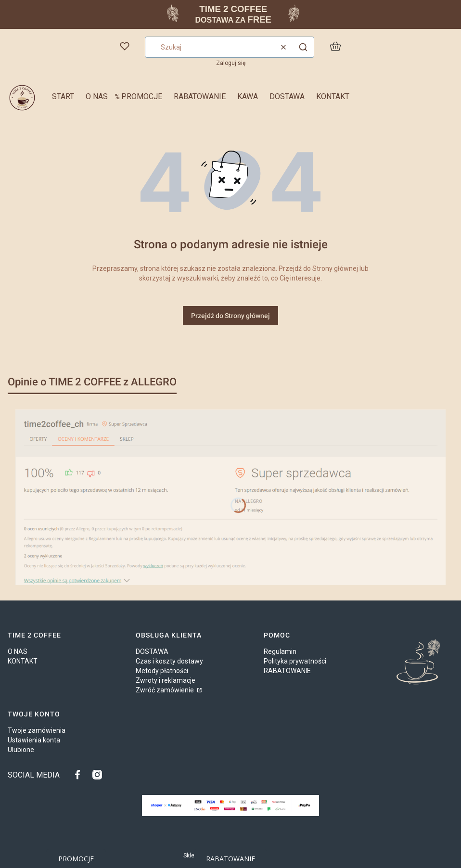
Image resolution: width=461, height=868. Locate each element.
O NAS (18, 651)
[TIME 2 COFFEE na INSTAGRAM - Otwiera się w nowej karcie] (97, 775)
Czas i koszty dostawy (169, 661)
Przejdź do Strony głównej (230, 316)
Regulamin (280, 651)
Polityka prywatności (295, 661)
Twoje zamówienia (37, 730)
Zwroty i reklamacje (166, 680)
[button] (303, 47)
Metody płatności (162, 671)
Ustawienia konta (34, 740)
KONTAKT (23, 661)
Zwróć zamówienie (166, 690)
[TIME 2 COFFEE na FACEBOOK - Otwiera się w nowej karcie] (80, 775)
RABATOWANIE (287, 671)
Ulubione (21, 750)
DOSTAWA (152, 651)
